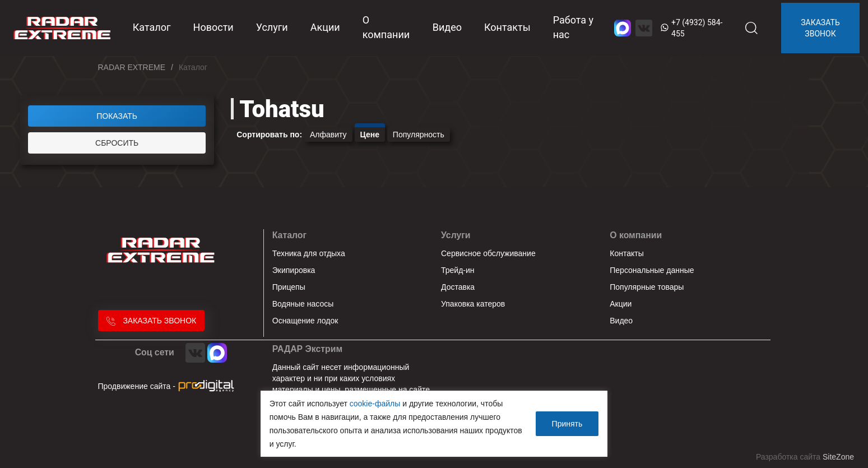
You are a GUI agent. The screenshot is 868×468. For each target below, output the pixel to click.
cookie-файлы (375, 404)
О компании (386, 27)
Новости (213, 27)
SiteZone (838, 457)
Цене (370, 135)
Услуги (272, 27)
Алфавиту (328, 135)
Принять (567, 424)
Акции (325, 27)
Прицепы (289, 287)
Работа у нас (573, 27)
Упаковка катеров (473, 304)
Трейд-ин (458, 270)
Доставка (458, 287)
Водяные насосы (303, 304)
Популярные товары (647, 287)
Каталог (289, 235)
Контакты (507, 27)
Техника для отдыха (309, 253)
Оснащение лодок (305, 321)
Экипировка (294, 270)
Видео (447, 27)
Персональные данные (652, 270)
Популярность (419, 135)
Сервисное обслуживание (488, 253)
